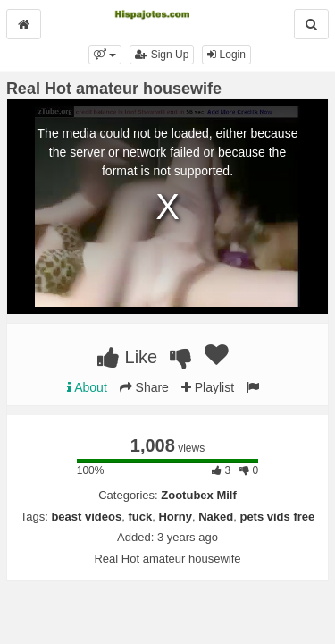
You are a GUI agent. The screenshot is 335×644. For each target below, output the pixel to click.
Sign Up (162, 55)
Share (144, 387)
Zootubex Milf (199, 495)
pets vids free (277, 517)
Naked (216, 517)
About (87, 387)
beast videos (86, 517)
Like (127, 357)
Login (226, 55)
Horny (175, 517)
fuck (140, 517)
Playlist (208, 387)
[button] (105, 55)
